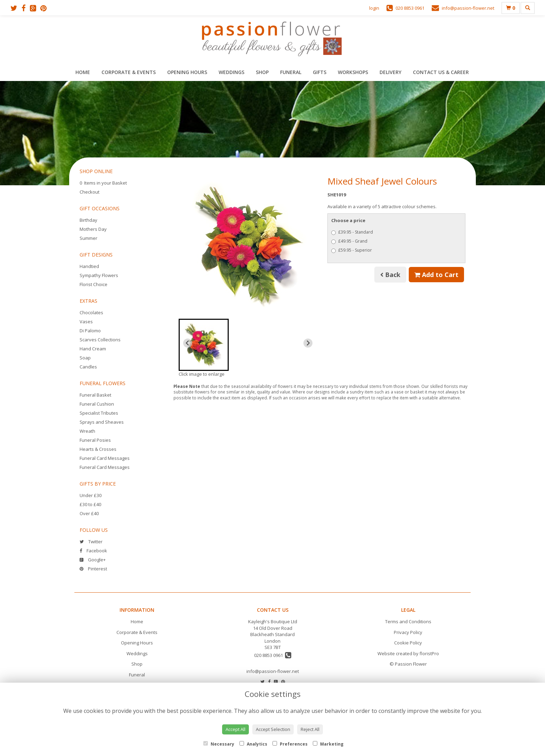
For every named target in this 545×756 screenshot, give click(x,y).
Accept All (235, 729)
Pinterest (93, 569)
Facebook (93, 551)
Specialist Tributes (99, 413)
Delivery (391, 72)
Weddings (231, 72)
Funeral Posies (95, 440)
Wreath (87, 431)
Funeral (291, 72)
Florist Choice (93, 284)
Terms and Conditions (408, 621)
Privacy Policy (408, 632)
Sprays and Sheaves (102, 422)
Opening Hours (187, 72)
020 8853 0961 (273, 655)
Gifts (320, 72)
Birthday (88, 220)
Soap (85, 358)
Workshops (353, 72)
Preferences (290, 744)
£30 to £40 (90, 504)
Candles (88, 367)
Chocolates (91, 312)
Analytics (253, 744)
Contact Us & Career (441, 72)
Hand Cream (93, 349)
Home (83, 72)
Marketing (328, 744)
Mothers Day (93, 229)
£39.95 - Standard (352, 232)
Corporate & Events (129, 72)
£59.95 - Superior (352, 250)
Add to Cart (436, 275)
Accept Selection (273, 729)
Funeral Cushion (97, 404)
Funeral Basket (95, 395)
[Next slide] (308, 343)
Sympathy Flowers (99, 275)
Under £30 (91, 495)
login (374, 8)
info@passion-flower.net (273, 671)
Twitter (91, 542)
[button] (204, 345)
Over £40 (89, 513)
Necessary (219, 744)
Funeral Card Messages (105, 458)
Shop (262, 72)
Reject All (310, 729)
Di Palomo (90, 331)
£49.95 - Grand (349, 241)
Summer (88, 238)
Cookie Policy (408, 643)
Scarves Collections (100, 340)
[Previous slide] (188, 343)
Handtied (89, 266)
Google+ (93, 560)
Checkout (90, 192)
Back (390, 275)
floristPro (429, 653)
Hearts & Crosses (98, 449)
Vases (86, 322)
